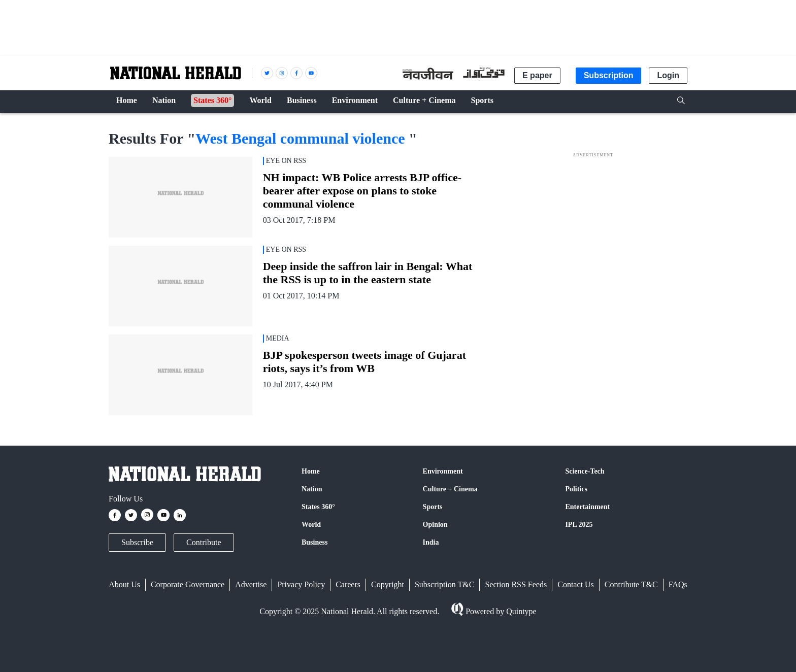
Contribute (204, 542)
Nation (312, 489)
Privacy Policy (301, 584)
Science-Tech (585, 471)
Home (311, 471)
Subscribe (137, 542)
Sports (433, 507)
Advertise (251, 584)
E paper (537, 75)
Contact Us (576, 584)
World (311, 525)
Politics (576, 489)
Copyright (388, 584)
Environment (443, 471)
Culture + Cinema (450, 489)
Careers (348, 584)
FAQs (678, 584)
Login (668, 75)
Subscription (609, 75)
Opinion (435, 525)
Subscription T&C (445, 584)
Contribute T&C (631, 584)
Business (314, 542)
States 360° (318, 507)
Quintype (520, 611)
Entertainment (587, 507)
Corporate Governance (188, 584)
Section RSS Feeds (516, 584)
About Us (124, 584)
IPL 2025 (579, 525)
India (431, 542)
